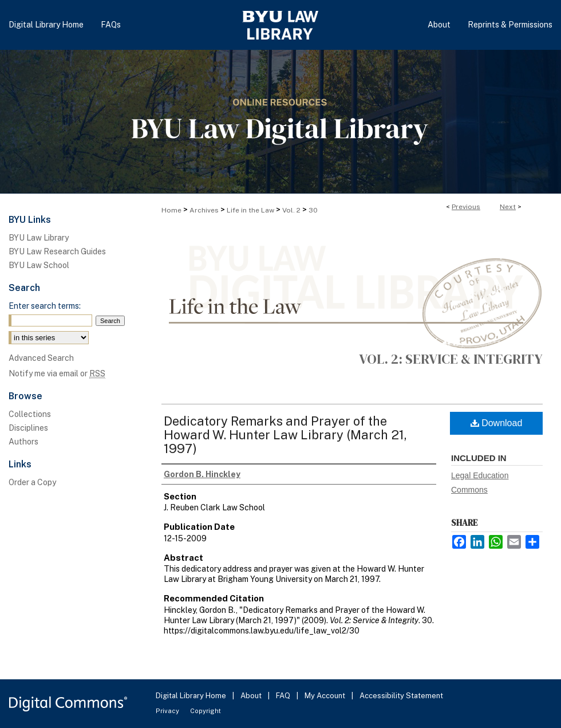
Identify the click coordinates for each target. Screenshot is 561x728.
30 (313, 210)
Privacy (168, 711)
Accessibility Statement (401, 696)
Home (171, 210)
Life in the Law (250, 210)
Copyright (206, 711)
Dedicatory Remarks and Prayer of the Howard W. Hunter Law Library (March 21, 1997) (285, 435)
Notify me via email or (57, 373)
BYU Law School (39, 265)
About (252, 696)
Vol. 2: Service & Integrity (451, 359)
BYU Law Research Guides (57, 251)
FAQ (284, 696)
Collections (30, 414)
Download (497, 423)
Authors (23, 442)
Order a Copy (32, 482)
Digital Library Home (192, 696)
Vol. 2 (291, 210)
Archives (204, 210)
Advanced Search (41, 358)
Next (508, 207)
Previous (466, 207)
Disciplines (28, 428)
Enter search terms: (45, 306)
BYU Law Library (39, 238)
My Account (326, 696)
